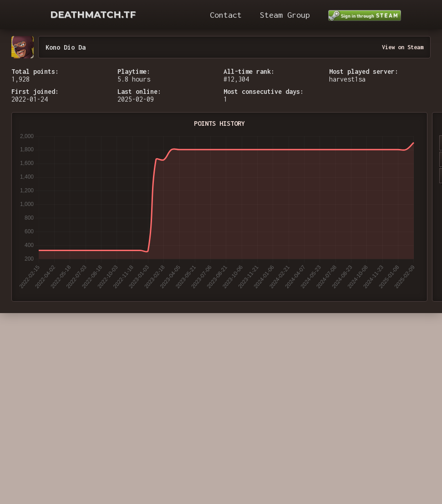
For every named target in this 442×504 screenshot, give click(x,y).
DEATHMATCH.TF (93, 15)
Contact (226, 15)
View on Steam (403, 47)
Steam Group (285, 15)
